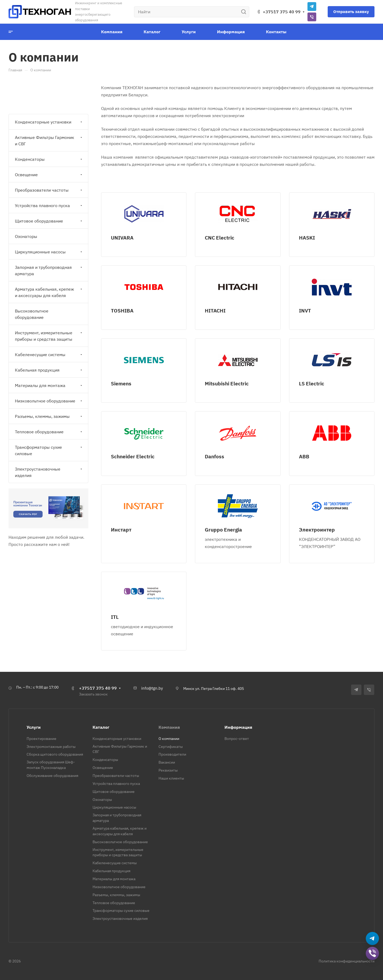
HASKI (307, 238)
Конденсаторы (49, 159)
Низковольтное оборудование (49, 401)
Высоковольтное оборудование (32, 314)
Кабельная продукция (49, 370)
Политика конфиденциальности (347, 961)
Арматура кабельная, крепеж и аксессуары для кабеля (49, 292)
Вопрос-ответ (237, 739)
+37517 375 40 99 (282, 12)
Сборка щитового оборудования (55, 754)
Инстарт (121, 530)
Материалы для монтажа (49, 385)
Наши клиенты (171, 778)
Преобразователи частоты (49, 190)
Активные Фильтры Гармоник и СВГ (49, 141)
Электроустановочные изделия (49, 472)
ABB (304, 456)
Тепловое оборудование (49, 432)
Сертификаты (171, 747)
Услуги (34, 727)
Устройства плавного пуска (49, 205)
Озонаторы (26, 236)
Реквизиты (168, 770)
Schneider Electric (133, 456)
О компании (169, 739)
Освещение (49, 175)
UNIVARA (122, 238)
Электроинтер (317, 530)
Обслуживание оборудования (52, 776)
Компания (169, 727)
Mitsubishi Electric (227, 383)
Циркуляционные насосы (49, 252)
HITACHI (215, 310)
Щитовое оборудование (49, 221)
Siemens (121, 383)
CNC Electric (220, 238)
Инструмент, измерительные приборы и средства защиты (49, 336)
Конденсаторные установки (49, 122)
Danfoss (215, 456)
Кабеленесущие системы (49, 355)
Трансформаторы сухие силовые (49, 450)
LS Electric (312, 383)
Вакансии (167, 762)
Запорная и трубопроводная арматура (49, 270)
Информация (238, 727)
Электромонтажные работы (51, 747)
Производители (172, 754)
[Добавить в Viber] (372, 953)
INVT (305, 310)
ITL (115, 617)
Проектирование (41, 739)
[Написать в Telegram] (372, 938)
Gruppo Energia (223, 530)
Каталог (101, 727)
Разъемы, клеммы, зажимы (49, 416)
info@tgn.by (152, 688)
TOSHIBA (122, 310)
